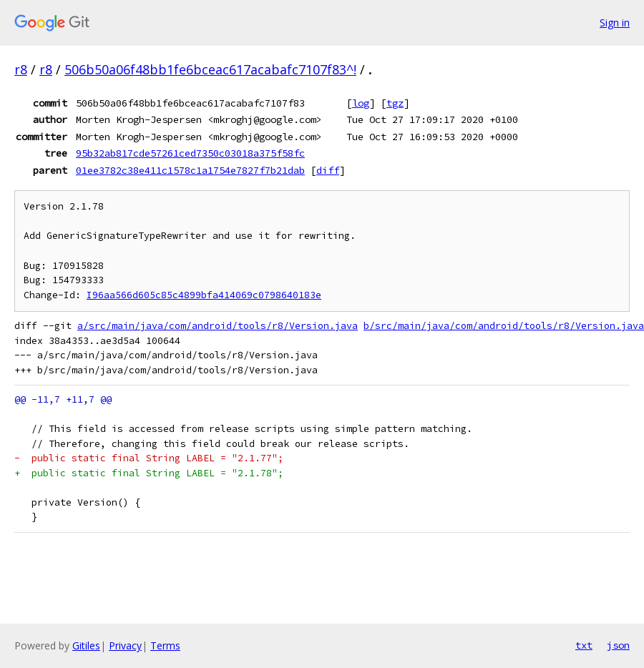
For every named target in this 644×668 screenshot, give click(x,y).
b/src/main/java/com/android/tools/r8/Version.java (504, 326)
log (361, 103)
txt (584, 645)
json (618, 645)
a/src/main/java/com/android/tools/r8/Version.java (218, 326)
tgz (395, 103)
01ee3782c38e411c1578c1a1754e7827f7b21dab (190, 170)
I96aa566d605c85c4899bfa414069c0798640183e (204, 295)
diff (328, 170)
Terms (165, 645)
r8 (21, 69)
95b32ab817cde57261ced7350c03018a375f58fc (190, 153)
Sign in (615, 23)
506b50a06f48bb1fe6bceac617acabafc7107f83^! (210, 69)
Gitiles (86, 645)
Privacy (125, 645)
